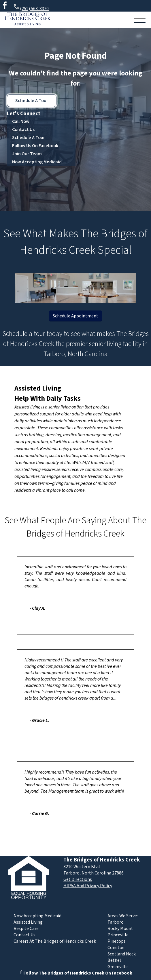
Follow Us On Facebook (35, 146)
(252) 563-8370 (31, 8)
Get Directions (78, 879)
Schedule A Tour (32, 101)
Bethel (114, 960)
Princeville (118, 935)
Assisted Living (38, 388)
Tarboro (116, 922)
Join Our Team (27, 154)
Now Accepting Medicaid (37, 162)
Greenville (118, 967)
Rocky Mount (120, 929)
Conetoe (116, 948)
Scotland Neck (122, 954)
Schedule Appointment (75, 316)
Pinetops (117, 941)
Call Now (21, 121)
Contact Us (23, 130)
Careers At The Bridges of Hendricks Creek (55, 941)
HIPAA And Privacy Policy (88, 886)
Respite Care (26, 929)
